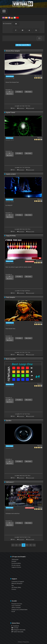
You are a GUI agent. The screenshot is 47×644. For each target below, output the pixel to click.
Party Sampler (10, 297)
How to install (31, 108)
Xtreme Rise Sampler (13, 51)
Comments (21, 108)
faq (13, 585)
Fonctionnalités (16, 563)
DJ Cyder (40, 261)
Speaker (9, 421)
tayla (41, 507)
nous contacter (16, 606)
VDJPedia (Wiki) (16, 587)
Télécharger (15, 559)
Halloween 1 (10, 482)
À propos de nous (17, 604)
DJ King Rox (39, 76)
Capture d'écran (16, 567)
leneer (41, 138)
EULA (13, 611)
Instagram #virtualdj (18, 630)
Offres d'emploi (16, 608)
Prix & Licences (16, 565)
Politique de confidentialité (19, 610)
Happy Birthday (11, 236)
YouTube (15, 628)
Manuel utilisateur (17, 583)
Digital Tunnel (10, 112)
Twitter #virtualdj (17, 632)
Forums (14, 589)
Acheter (14, 561)
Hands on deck (11, 174)
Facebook (15, 626)
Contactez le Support (18, 582)
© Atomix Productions (23, 642)
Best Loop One (11, 359)
